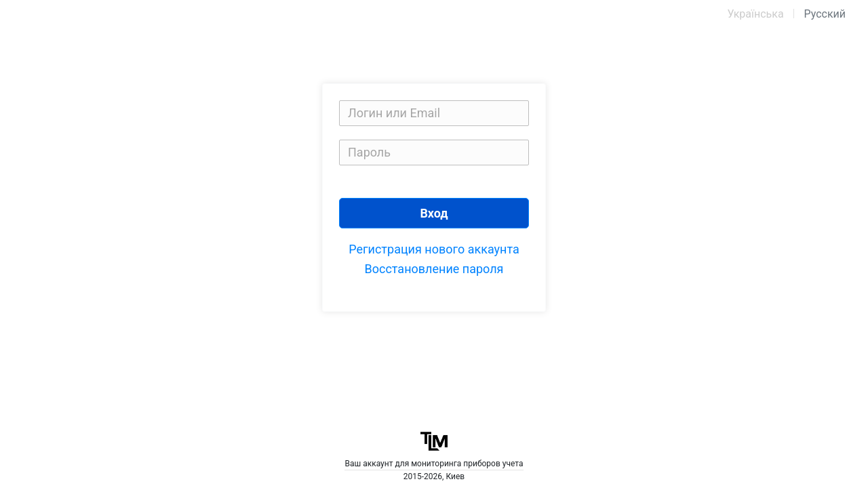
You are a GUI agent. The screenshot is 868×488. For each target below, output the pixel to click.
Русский (825, 14)
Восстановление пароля (434, 269)
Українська (755, 14)
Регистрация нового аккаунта (434, 249)
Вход (434, 213)
